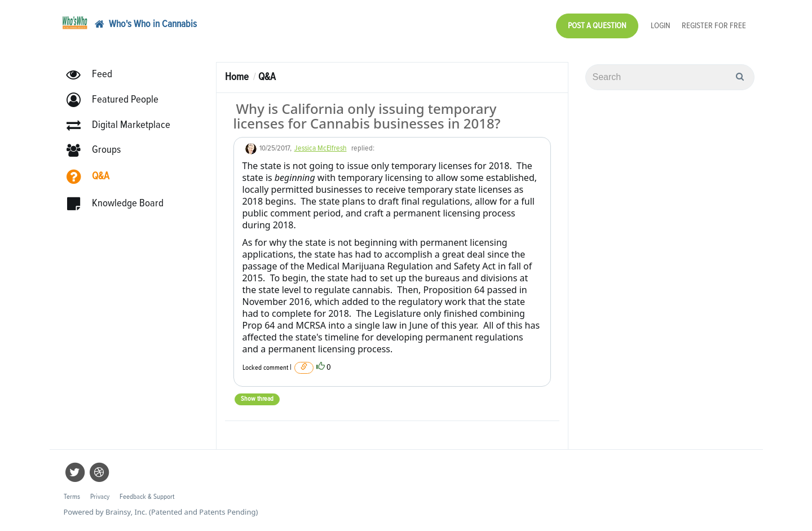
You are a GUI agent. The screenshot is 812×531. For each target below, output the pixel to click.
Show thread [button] (257, 399)
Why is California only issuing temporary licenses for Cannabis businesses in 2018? (367, 116)
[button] (118, 100)
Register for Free (714, 26)
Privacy (100, 497)
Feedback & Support (147, 497)
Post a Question (597, 26)
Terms (72, 497)
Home (237, 77)
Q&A (267, 77)
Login (661, 26)
